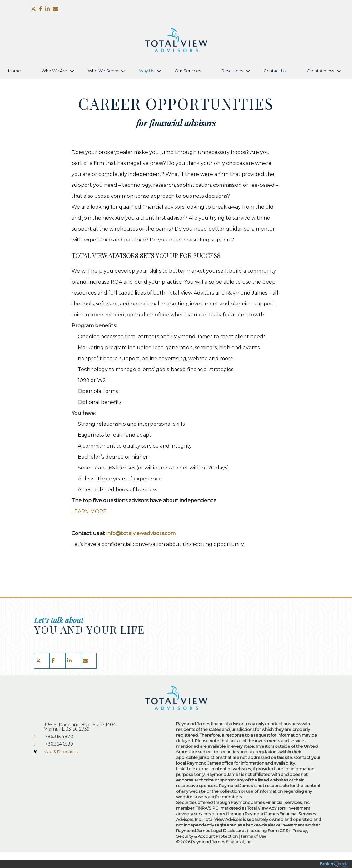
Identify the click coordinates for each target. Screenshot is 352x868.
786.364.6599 (59, 744)
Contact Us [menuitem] (275, 71)
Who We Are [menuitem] (54, 71)
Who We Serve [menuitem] (103, 71)
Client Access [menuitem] (320, 71)
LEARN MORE (89, 511)
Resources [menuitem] (232, 71)
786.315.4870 (59, 737)
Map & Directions (61, 751)
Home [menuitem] (15, 71)
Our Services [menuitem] (188, 71)
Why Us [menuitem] (146, 71)
